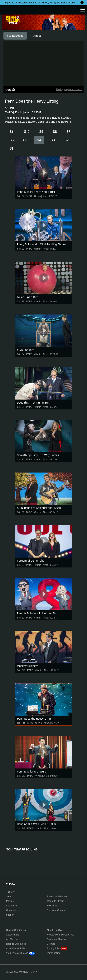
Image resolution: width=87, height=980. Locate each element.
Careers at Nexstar (56, 939)
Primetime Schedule (57, 896)
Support (10, 915)
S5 (25, 140)
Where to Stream (55, 901)
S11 (12, 132)
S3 (53, 140)
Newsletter (52, 906)
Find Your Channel (56, 910)
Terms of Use (68, 3)
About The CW (54, 930)
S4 (39, 140)
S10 (27, 132)
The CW (7, 9)
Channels (11, 910)
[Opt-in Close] (82, 2)
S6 (12, 140)
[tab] (15, 36)
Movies (10, 901)
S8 (55, 132)
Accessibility (13, 935)
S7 (68, 132)
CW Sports (12, 906)
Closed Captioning (16, 930)
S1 (11, 148)
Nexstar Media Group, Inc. (60, 935)
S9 (41, 132)
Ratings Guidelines (16, 944)
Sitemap (51, 944)
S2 (67, 140)
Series (9, 896)
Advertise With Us (16, 948)
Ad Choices (12, 939)
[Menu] (83, 10)
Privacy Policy (49, 3)
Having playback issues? (69, 89)
